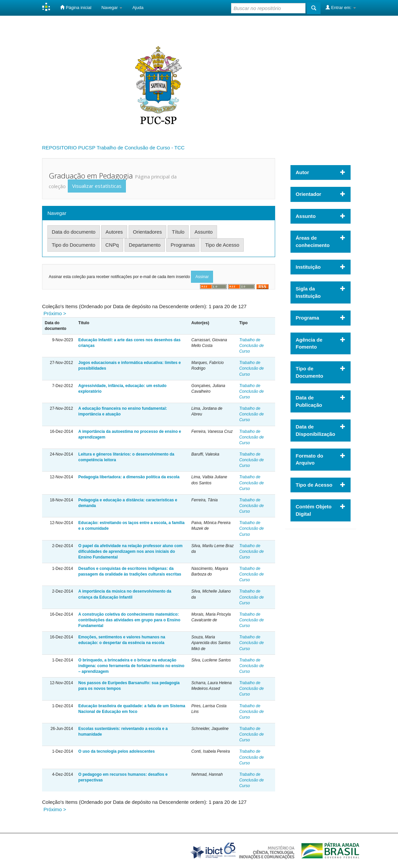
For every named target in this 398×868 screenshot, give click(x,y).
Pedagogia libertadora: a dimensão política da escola (129, 477)
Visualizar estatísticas (97, 186)
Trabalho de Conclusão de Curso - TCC (140, 148)
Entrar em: (341, 7)
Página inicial (76, 7)
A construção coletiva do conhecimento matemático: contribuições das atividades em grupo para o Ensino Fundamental (129, 620)
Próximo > (55, 313)
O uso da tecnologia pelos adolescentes (117, 751)
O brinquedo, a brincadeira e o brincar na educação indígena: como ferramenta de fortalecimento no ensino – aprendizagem (131, 666)
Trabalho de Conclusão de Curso (251, 346)
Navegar (112, 8)
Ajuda (138, 8)
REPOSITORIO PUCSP (69, 148)
